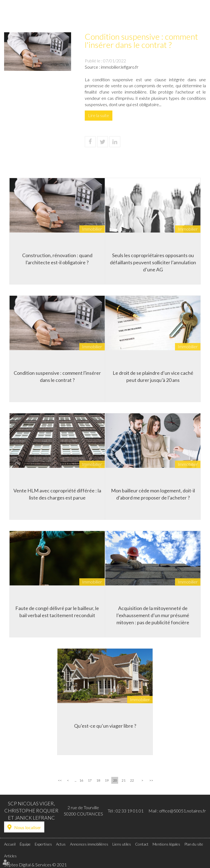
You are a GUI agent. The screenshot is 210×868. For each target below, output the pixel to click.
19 (107, 780)
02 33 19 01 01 (130, 811)
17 (90, 780)
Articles (10, 856)
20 (115, 780)
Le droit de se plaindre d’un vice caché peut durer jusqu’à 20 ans (153, 376)
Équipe (77, 15)
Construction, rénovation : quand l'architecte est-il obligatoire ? (57, 259)
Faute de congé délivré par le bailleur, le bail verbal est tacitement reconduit (57, 612)
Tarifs (163, 15)
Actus (109, 15)
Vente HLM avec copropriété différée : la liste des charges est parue (57, 494)
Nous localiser (28, 827)
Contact (198, 15)
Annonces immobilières (136, 15)
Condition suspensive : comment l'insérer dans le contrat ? (57, 376)
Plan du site (194, 844)
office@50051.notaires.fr (183, 811)
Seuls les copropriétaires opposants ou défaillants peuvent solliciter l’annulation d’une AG (153, 262)
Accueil (63, 15)
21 (124, 780)
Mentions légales (166, 844)
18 (98, 780)
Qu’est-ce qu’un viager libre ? (105, 726)
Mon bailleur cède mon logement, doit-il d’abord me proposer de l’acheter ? (153, 494)
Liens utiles (180, 15)
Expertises (94, 15)
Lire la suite (99, 115)
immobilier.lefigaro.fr (120, 67)
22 (132, 780)
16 (81, 780)
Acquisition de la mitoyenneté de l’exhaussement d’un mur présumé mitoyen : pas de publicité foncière (153, 615)
